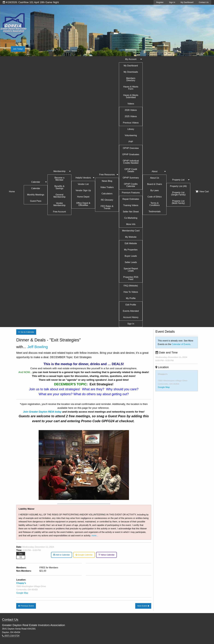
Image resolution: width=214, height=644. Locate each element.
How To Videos (131, 292)
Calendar (36, 182)
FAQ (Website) (131, 286)
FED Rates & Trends (107, 207)
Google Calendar (84, 555)
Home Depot (83, 197)
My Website (131, 237)
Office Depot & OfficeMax (83, 204)
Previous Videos (131, 123)
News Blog (107, 181)
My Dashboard (187, 2)
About (155, 171)
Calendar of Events (181, 344)
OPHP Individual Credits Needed (131, 162)
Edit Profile (131, 305)
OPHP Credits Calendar (131, 185)
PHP (131, 142)
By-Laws (155, 190)
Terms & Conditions (155, 204)
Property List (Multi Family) (178, 202)
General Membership (60, 196)
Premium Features (131, 193)
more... (95, 536)
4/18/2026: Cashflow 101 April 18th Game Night (31, 2)
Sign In (172, 2)
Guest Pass (36, 201)
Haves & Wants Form (131, 88)
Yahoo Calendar (107, 555)
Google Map (22, 593)
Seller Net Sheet (131, 212)
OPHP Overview (131, 148)
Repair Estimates (131, 199)
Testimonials (154, 211)
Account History (131, 317)
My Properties (131, 250)
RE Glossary (107, 200)
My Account (131, 59)
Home (12, 192)
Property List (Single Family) (178, 194)
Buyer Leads (131, 256)
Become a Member (60, 179)
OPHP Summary (131, 178)
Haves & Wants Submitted (131, 96)
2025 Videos (131, 116)
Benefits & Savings (59, 187)
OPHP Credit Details (131, 170)
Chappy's (163, 374)
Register (160, 2)
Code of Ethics (154, 197)
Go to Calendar (26, 332)
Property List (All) (178, 186)
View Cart (202, 192)
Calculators (107, 194)
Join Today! (18, 49)
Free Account (59, 212)
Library (131, 129)
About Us (155, 178)
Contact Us (204, 2)
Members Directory (131, 79)
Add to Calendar (61, 555)
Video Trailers (107, 187)
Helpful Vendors (83, 178)
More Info (131, 224)
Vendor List (83, 184)
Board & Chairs (155, 184)
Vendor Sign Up (83, 190)
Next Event (143, 606)
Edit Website (131, 243)
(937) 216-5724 (11, 636)
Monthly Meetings (36, 195)
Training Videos (131, 205)
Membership (60, 171)
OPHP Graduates (131, 154)
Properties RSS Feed (131, 278)
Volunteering (131, 135)
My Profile (131, 298)
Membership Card (131, 231)
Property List (178, 180)
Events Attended (131, 311)
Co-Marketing (131, 218)
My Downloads (131, 72)
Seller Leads (131, 262)
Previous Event (26, 606)
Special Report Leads (131, 270)
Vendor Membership (60, 204)
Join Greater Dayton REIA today (42, 412)
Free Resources (107, 175)
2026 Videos (131, 110)
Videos (131, 104)
